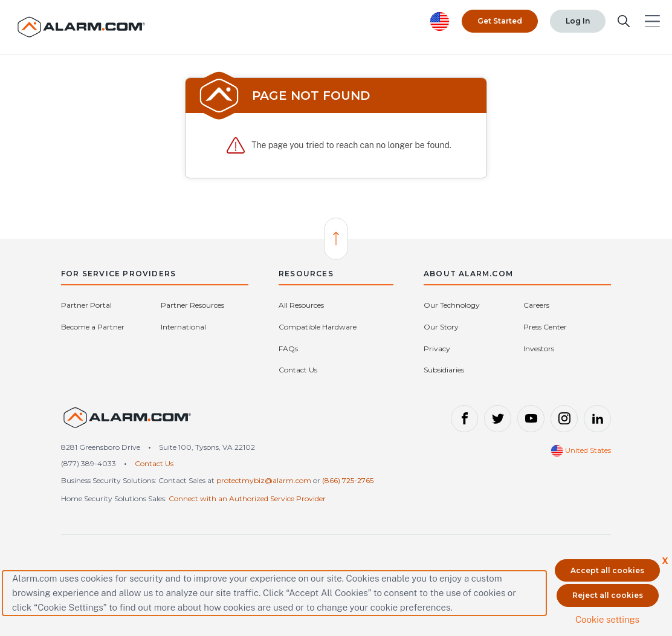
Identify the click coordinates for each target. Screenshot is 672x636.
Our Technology (452, 305)
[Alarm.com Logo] (82, 27)
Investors (539, 349)
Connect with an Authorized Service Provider (247, 498)
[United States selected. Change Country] (440, 21)
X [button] (665, 561)
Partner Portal (86, 305)
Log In (578, 21)
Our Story (441, 327)
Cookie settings (607, 619)
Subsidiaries (444, 370)
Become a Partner (93, 327)
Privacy (437, 349)
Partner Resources (192, 305)
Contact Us (298, 370)
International (183, 327)
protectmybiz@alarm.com (264, 480)
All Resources (301, 305)
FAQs (288, 349)
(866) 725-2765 (348, 480)
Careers (536, 305)
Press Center (545, 327)
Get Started (500, 21)
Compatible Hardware (318, 327)
